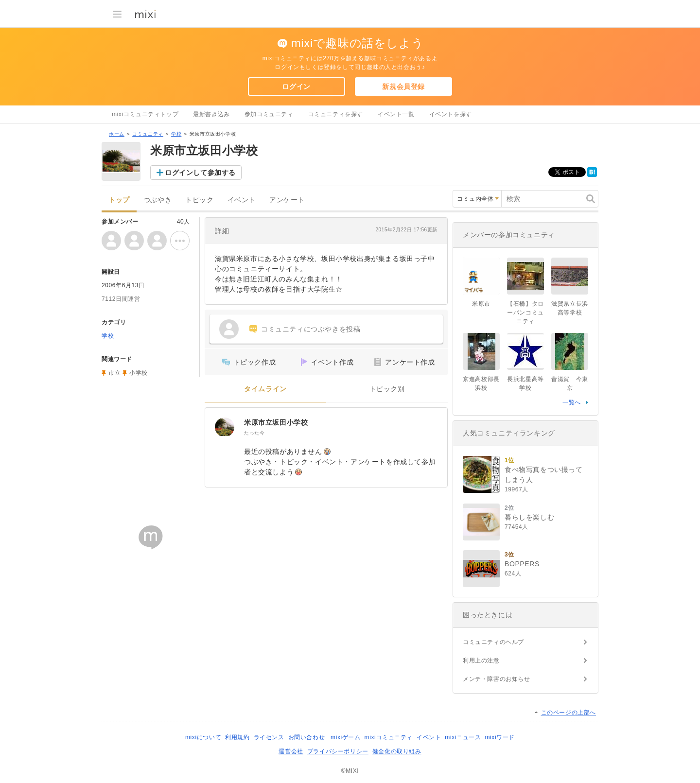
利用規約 (237, 737)
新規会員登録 (403, 87)
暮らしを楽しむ (529, 517)
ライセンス (269, 737)
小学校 (139, 373)
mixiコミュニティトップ (145, 114)
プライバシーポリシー (338, 751)
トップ (119, 200)
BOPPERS (522, 564)
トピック (199, 200)
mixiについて (203, 737)
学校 (176, 134)
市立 (114, 373)
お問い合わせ (307, 737)
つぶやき (157, 200)
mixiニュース (463, 737)
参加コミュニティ (269, 114)
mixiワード (500, 737)
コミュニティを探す (336, 114)
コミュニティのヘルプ (493, 642)
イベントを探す (451, 114)
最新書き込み (211, 114)
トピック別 (387, 389)
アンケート (287, 200)
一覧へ (572, 402)
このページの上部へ (569, 713)
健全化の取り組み (397, 751)
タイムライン (265, 389)
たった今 (254, 433)
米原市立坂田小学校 (276, 422)
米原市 (481, 304)
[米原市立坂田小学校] (225, 427)
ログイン (296, 87)
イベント (242, 200)
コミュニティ (148, 134)
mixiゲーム (346, 737)
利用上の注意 (481, 661)
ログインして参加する (200, 173)
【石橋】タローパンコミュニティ (525, 313)
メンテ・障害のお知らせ (497, 679)
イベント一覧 (396, 114)
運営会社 (291, 751)
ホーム (117, 134)
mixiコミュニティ (389, 737)
